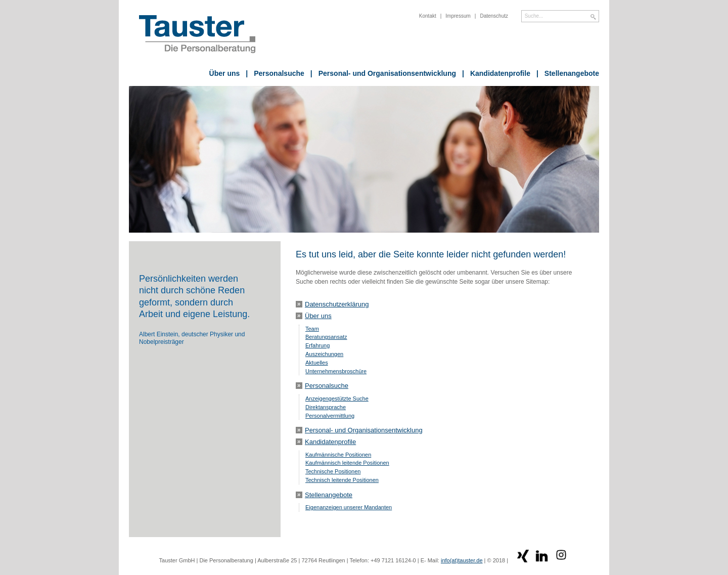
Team (312, 329)
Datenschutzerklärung (337, 304)
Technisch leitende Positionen (342, 480)
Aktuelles (317, 363)
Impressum (458, 16)
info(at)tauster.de (462, 560)
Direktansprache (326, 407)
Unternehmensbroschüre (336, 371)
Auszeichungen (324, 354)
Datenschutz (494, 16)
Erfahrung (317, 345)
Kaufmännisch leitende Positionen (347, 463)
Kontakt (428, 16)
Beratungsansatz (326, 337)
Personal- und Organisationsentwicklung (383, 73)
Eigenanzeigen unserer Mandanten (349, 507)
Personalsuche (275, 73)
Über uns (225, 73)
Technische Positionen (333, 471)
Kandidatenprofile (496, 73)
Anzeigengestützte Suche (337, 399)
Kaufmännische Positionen (338, 455)
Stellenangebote (568, 73)
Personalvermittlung (330, 416)
